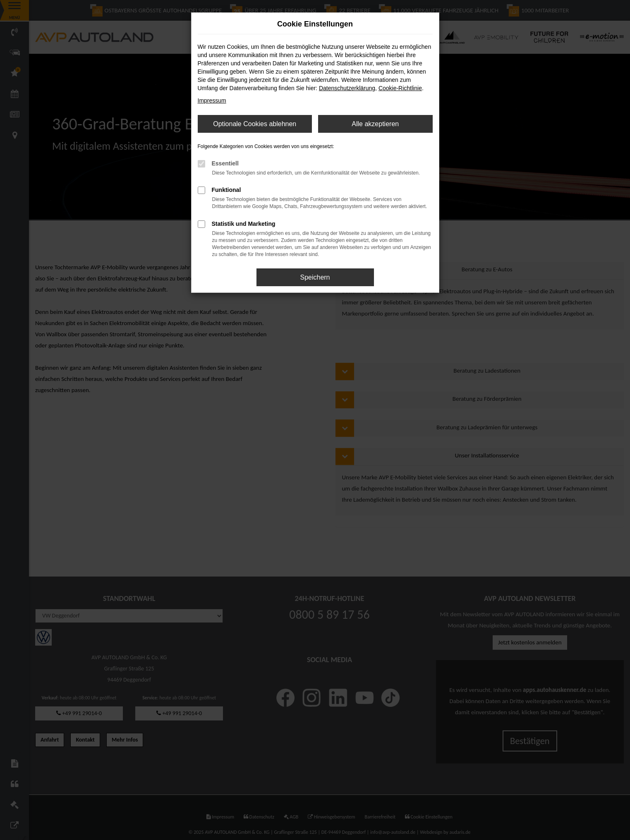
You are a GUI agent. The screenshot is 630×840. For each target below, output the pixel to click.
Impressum (212, 101)
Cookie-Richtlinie (400, 88)
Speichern (315, 277)
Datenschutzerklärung (347, 88)
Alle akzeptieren (375, 124)
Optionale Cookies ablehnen (255, 124)
